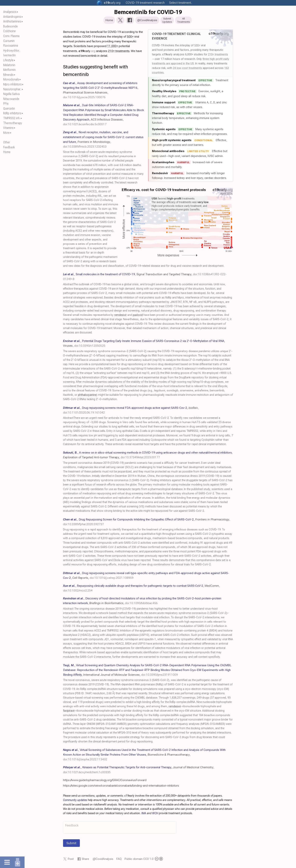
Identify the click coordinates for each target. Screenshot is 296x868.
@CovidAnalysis (103, 860)
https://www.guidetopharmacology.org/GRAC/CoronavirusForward (105, 781)
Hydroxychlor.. (12, 51)
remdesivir (120, 316)
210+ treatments (218, 56)
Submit (71, 844)
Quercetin (9, 109)
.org (112, 3)
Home (7, 152)
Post (71, 860)
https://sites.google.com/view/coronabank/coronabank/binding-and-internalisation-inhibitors (121, 787)
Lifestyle (8, 60)
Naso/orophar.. (12, 89)
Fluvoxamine (11, 46)
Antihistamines (12, 21)
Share (85, 860)
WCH (155, 814)
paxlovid (138, 316)
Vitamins (8, 128)
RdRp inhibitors (12, 113)
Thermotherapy (13, 123)
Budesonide (10, 26)
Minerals (8, 75)
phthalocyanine (87, 396)
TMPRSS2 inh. (12, 118)
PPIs (6, 104)
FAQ (119, 860)
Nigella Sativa (11, 94)
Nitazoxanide (11, 99)
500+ (197, 46)
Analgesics (10, 12)
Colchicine (9, 31)
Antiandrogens (12, 17)
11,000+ (113, 47)
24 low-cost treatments (187, 69)
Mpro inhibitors (12, 84)
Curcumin (9, 41)
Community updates (75, 801)
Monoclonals (11, 79)
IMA (144, 814)
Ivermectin (9, 55)
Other (7, 142)
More (6, 133)
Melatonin (9, 65)
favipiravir (69, 712)
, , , (103, 116)
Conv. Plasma (11, 36)
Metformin (9, 70)
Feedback (9, 147)
